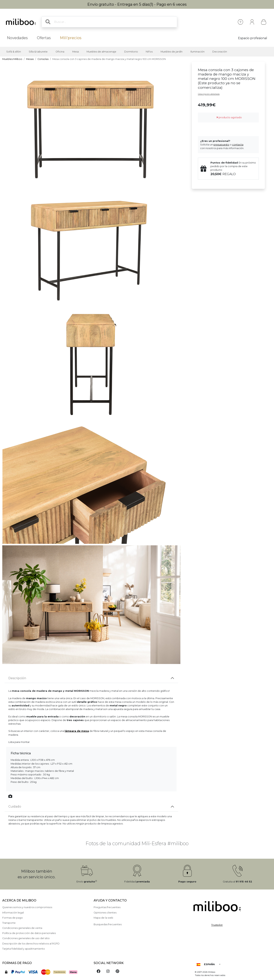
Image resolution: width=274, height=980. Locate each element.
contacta (238, 145)
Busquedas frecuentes (108, 924)
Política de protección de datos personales (29, 933)
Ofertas (44, 38)
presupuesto (221, 145)
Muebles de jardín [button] (172, 52)
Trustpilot (217, 925)
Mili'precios (71, 38)
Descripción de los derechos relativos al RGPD (31, 944)
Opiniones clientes (105, 913)
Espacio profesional (253, 38)
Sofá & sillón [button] (14, 52)
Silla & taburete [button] (38, 52)
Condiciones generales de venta (22, 928)
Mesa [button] (76, 52)
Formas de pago (13, 918)
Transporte (9, 923)
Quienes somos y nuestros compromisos (27, 907)
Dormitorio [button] (131, 52)
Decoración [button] (220, 52)
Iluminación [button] (198, 52)
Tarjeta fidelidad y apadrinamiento (24, 949)
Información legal (13, 913)
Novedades (17, 38)
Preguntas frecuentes (107, 907)
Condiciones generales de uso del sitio (26, 938)
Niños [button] (149, 52)
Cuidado (15, 806)
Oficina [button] (60, 52)
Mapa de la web (103, 918)
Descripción (17, 678)
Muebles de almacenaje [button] (101, 52)
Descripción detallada (209, 94)
